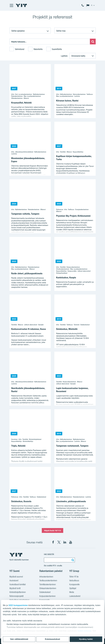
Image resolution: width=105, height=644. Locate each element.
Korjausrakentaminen (47, 596)
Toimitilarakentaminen (48, 584)
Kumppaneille (74, 584)
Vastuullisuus (74, 580)
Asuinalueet (14, 580)
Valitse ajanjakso (18, 31)
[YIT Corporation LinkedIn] (65, 542)
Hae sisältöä (49, 554)
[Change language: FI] (91, 5)
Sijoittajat (73, 588)
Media (72, 592)
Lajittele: (64, 56)
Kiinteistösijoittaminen (18, 592)
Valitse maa (61, 31)
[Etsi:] (50, 42)
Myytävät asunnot (16, 577)
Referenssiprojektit (16, 596)
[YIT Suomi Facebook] (53, 542)
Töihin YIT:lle (74, 577)
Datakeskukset (45, 592)
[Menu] (11, 5)
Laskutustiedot (75, 596)
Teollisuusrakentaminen (48, 580)
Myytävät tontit (15, 588)
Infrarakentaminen (46, 577)
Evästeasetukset (52, 639)
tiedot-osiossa (84, 631)
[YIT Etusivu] (21, 5)
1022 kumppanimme (18, 605)
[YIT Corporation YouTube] (71, 542)
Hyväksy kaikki (86, 639)
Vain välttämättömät (19, 639)
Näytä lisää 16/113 (53, 530)
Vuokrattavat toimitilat (18, 584)
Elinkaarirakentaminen (48, 588)
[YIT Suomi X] (59, 542)
